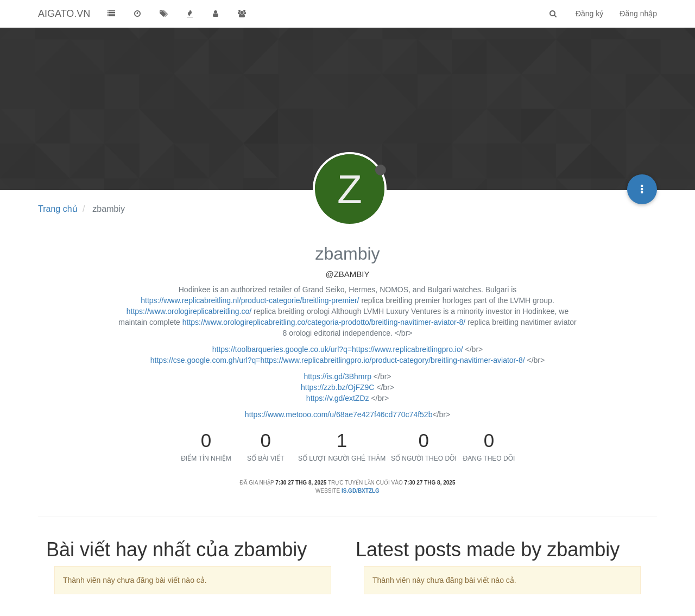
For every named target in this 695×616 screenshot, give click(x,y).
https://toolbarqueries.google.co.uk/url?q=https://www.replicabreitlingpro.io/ (338, 349)
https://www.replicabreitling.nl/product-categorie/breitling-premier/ (250, 300)
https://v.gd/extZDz (338, 398)
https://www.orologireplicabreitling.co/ (189, 311)
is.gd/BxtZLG (361, 491)
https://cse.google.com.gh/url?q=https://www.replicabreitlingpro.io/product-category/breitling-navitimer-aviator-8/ (338, 360)
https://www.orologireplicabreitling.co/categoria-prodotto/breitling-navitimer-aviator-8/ (324, 322)
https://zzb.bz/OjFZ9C (337, 387)
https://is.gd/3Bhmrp (337, 376)
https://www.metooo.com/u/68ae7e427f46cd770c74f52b (339, 414)
